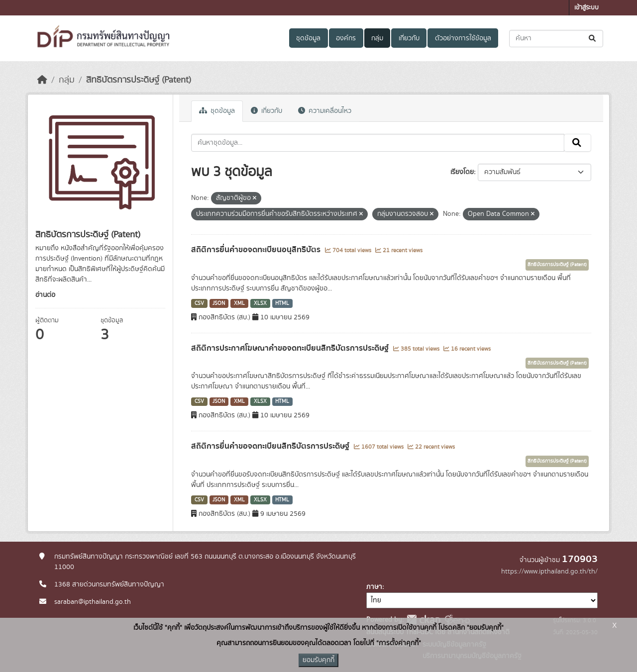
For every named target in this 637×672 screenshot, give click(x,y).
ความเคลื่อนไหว (325, 111)
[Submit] (593, 39)
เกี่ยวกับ (409, 38)
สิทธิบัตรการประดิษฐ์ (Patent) (139, 80)
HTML (282, 303)
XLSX (260, 303)
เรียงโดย (462, 172)
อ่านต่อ (45, 295)
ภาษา (374, 587)
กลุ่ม (377, 38)
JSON (219, 303)
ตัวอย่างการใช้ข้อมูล (463, 38)
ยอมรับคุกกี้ (318, 660)
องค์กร (346, 38)
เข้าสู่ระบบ (586, 8)
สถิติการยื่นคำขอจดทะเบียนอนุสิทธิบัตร (257, 250)
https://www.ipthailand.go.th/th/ (549, 572)
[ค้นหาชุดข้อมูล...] (556, 39)
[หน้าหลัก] (42, 80)
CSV (199, 303)
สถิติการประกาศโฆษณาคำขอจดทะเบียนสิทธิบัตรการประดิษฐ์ (291, 348)
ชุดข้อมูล (308, 38)
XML (239, 303)
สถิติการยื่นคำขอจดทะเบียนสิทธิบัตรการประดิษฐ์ (271, 446)
